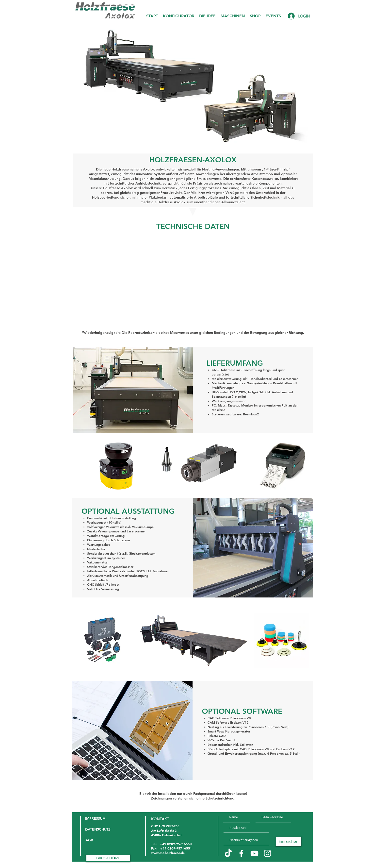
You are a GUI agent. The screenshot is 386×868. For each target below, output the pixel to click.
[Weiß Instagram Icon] (267, 853)
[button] (207, 16)
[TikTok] (228, 853)
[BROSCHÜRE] (108, 858)
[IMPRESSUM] (98, 819)
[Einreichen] (288, 841)
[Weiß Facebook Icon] (241, 853)
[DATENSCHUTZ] (98, 830)
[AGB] (94, 840)
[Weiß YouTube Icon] (254, 853)
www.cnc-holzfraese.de (168, 853)
